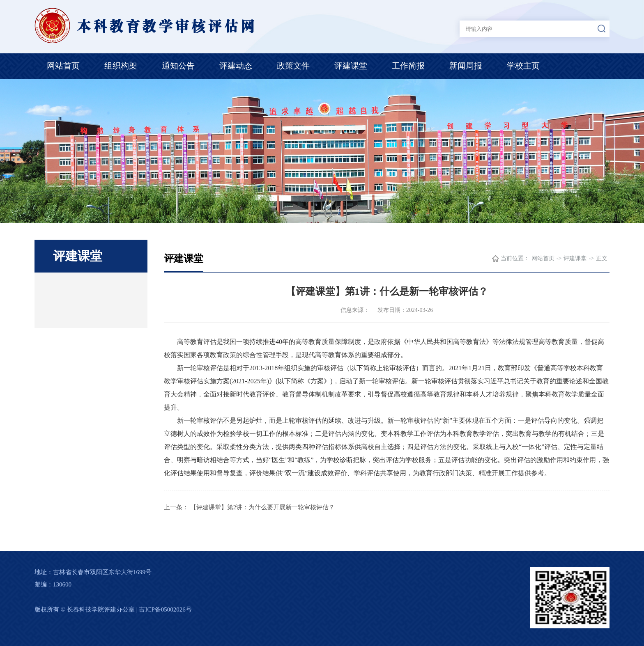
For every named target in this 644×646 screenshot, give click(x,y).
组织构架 (121, 66)
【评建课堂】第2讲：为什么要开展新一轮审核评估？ (263, 507)
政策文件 (293, 66)
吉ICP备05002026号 (165, 609)
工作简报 (408, 66)
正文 (602, 258)
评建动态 (236, 66)
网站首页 (63, 66)
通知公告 (178, 66)
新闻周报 (466, 66)
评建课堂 (351, 66)
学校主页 (523, 66)
